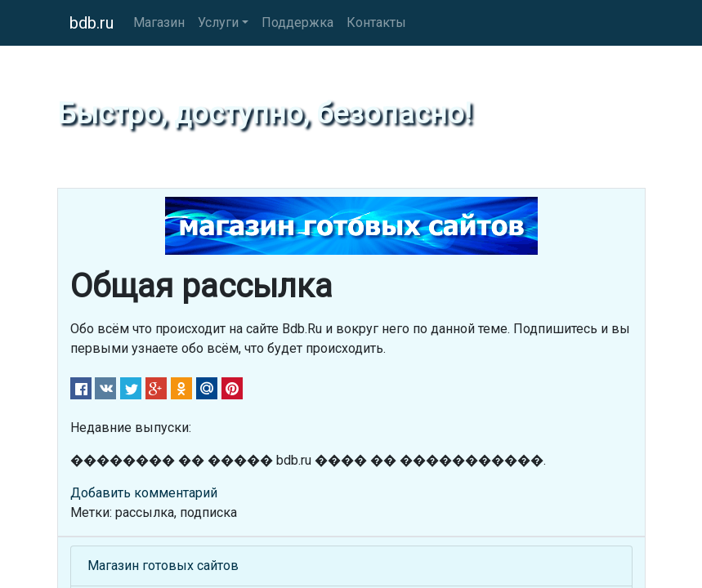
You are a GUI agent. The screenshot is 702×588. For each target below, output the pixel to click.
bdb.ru (92, 23)
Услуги (218, 22)
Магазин (159, 22)
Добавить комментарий (144, 493)
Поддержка (297, 22)
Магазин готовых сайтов (163, 566)
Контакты (376, 22)
